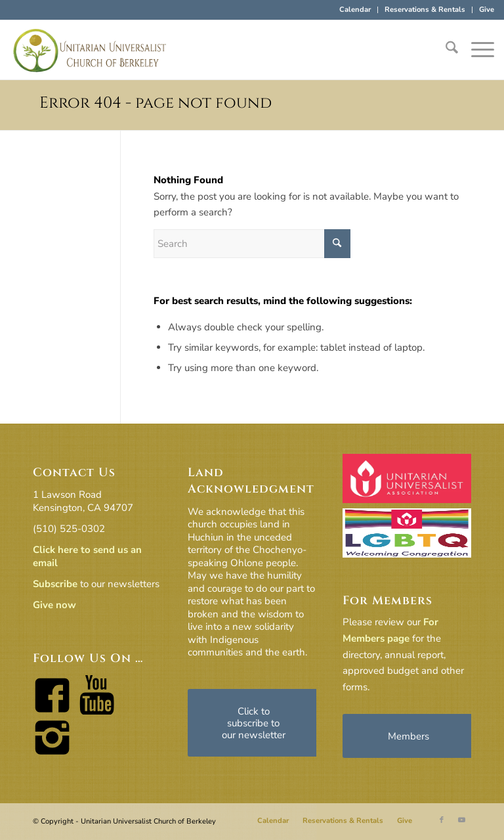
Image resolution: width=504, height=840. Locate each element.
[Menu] (476, 50)
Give (487, 10)
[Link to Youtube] (461, 820)
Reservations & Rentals (425, 10)
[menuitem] (355, 10)
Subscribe (55, 584)
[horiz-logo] (90, 50)
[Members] (408, 736)
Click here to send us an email (87, 556)
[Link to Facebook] (442, 820)
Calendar (355, 10)
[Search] (445, 50)
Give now (54, 605)
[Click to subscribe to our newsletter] (253, 723)
